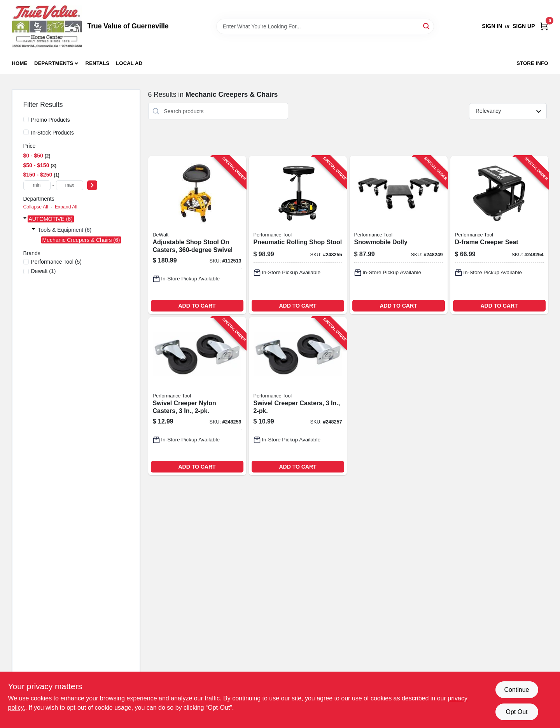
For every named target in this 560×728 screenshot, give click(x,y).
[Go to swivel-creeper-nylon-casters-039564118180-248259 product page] (197, 396)
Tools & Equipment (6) (65, 230)
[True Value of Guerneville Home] (47, 26)
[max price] (70, 185)
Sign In (492, 26)
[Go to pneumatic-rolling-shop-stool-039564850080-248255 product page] (298, 235)
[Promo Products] (26, 119)
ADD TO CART (197, 306)
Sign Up (524, 26)
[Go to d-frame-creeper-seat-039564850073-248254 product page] (499, 235)
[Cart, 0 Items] (544, 26)
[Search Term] (325, 26)
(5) (57, 262)
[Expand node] (25, 219)
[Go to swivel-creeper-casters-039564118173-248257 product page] (298, 396)
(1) (44, 271)
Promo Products (51, 120)
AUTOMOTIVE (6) (51, 219)
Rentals (98, 63)
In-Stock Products (53, 133)
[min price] (37, 185)
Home (20, 63)
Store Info (532, 63)
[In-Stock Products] (26, 132)
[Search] (427, 26)
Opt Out (516, 712)
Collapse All (36, 207)
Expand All (66, 207)
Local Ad (129, 63)
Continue (516, 690)
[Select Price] (92, 185)
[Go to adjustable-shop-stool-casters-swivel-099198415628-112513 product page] (197, 235)
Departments (54, 63)
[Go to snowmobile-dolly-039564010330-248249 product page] (399, 235)
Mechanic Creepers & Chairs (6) (81, 240)
